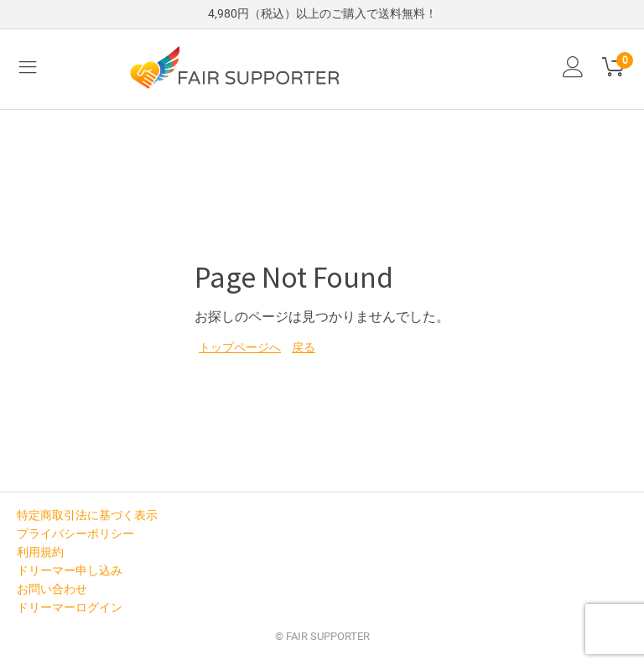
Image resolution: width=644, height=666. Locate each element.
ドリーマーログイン (70, 607)
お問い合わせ (52, 589)
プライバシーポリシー (75, 533)
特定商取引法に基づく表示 (87, 515)
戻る (304, 347)
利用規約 (40, 552)
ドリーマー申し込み (70, 570)
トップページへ (240, 347)
